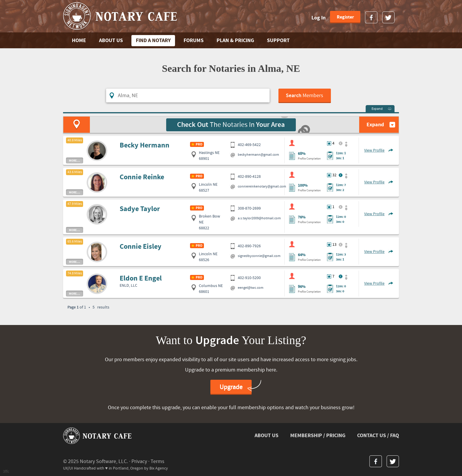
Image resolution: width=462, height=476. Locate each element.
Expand (377, 109)
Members (305, 96)
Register (345, 17)
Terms (157, 461)
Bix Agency (159, 468)
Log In (319, 18)
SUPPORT (278, 40)
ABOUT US (111, 40)
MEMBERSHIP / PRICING (318, 436)
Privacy (139, 461)
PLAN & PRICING (235, 40)
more (75, 160)
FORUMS (194, 40)
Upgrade (231, 387)
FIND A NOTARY (153, 40)
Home (79, 40)
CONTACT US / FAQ (378, 436)
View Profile (374, 150)
